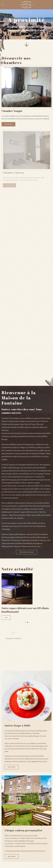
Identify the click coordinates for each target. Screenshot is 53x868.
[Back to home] (26, 5)
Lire (6, 618)
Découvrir (8, 124)
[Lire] (17, 589)
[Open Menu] (3, 5)
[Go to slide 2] (28, 622)
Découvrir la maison (26, 552)
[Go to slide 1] (25, 622)
